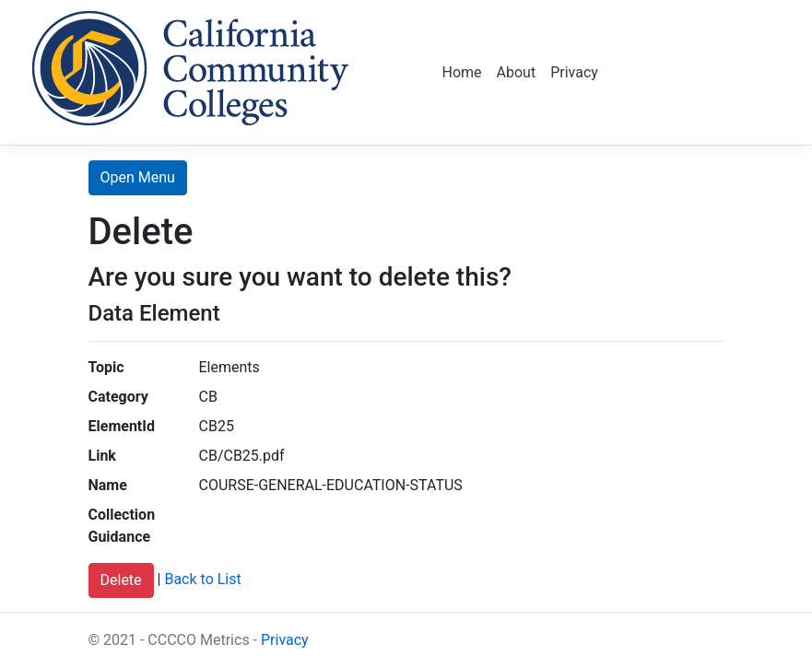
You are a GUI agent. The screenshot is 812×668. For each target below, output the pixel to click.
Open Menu (138, 177)
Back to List (202, 580)
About (517, 72)
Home (462, 72)
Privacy (574, 72)
